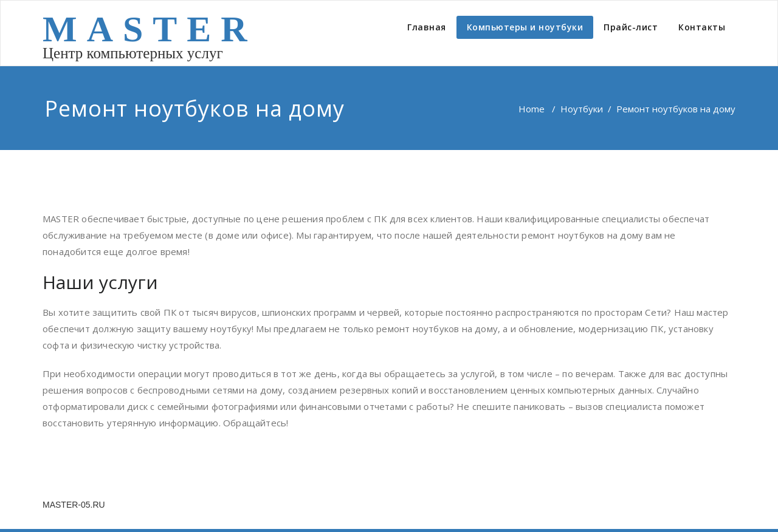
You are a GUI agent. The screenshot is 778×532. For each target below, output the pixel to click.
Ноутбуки (582, 109)
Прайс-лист (631, 27)
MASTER (150, 29)
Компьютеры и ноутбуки (525, 27)
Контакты (702, 27)
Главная (427, 27)
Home (532, 109)
